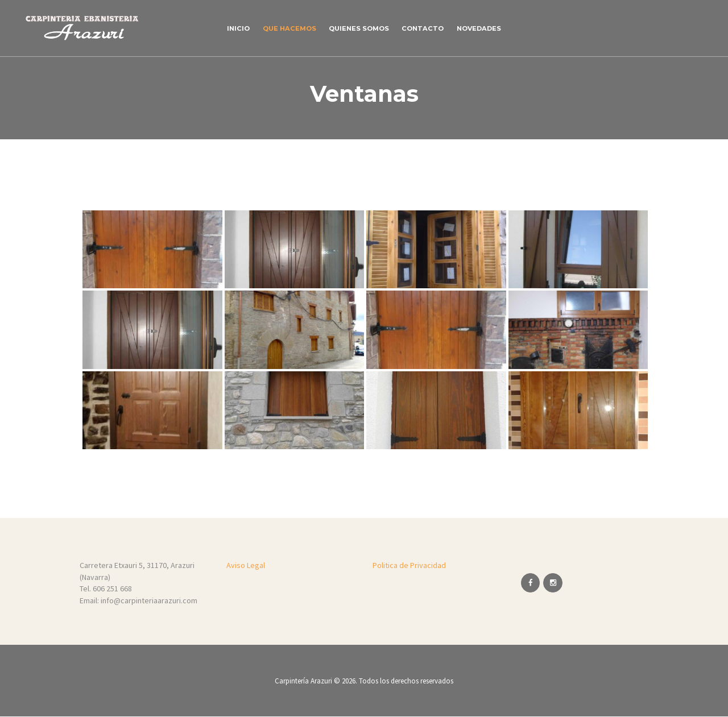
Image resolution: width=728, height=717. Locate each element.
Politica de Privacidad (409, 565)
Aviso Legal (246, 565)
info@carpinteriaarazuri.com (149, 600)
